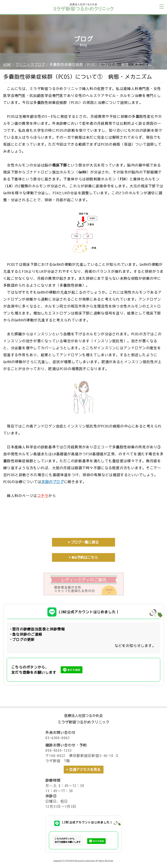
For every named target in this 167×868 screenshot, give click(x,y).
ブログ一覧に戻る (85, 542)
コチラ (43, 496)
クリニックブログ (30, 65)
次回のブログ (53, 482)
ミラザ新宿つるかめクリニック (83, 722)
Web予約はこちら (85, 557)
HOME (7, 65)
